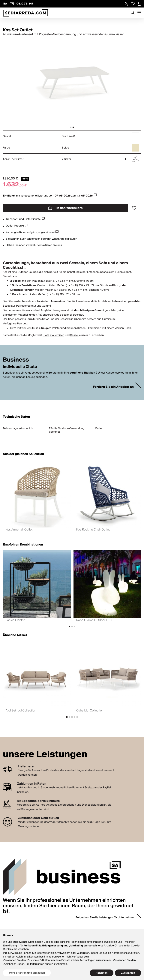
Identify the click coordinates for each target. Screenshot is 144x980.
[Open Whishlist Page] (133, 4)
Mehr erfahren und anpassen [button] (27, 973)
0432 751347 (25, 4)
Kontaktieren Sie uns (49, 245)
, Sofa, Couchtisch (53, 335)
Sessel (74, 335)
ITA (5, 4)
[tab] (71, 127)
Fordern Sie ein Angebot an (113, 387)
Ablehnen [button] (102, 973)
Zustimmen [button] (128, 973)
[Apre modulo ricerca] (133, 13)
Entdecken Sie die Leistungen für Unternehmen (105, 918)
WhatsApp (58, 239)
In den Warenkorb (65, 208)
